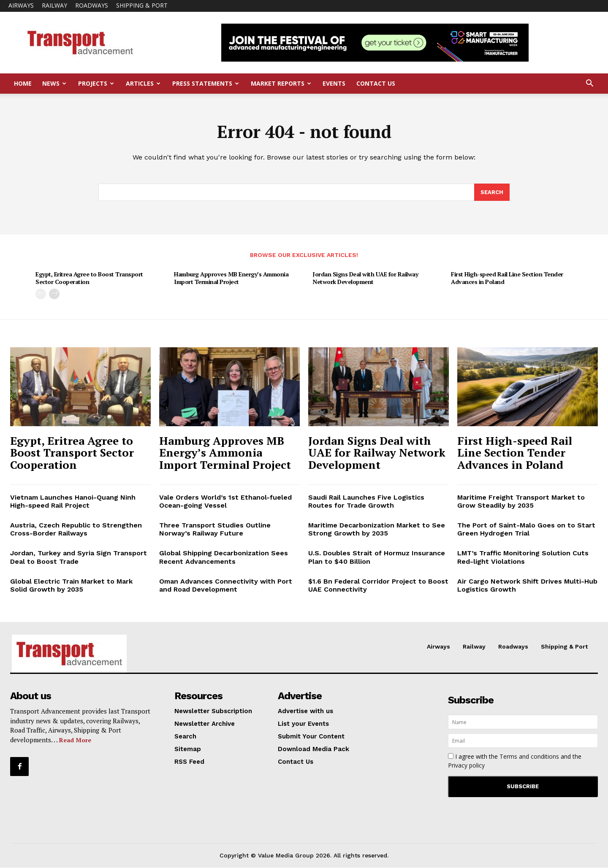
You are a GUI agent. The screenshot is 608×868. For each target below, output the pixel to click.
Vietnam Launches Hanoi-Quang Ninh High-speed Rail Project (73, 502)
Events (334, 83)
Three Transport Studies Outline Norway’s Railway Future (215, 530)
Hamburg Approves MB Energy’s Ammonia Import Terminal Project (231, 279)
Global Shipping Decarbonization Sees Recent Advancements (224, 558)
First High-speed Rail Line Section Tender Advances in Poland (507, 279)
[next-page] (54, 294)
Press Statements (206, 83)
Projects (96, 83)
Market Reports (281, 83)
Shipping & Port (142, 5)
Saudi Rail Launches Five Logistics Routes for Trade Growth (366, 502)
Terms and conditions (529, 757)
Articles (143, 83)
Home (23, 83)
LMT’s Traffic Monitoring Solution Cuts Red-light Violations (523, 558)
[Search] (492, 193)
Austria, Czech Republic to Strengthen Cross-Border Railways (76, 530)
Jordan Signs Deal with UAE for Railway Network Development (365, 279)
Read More (75, 740)
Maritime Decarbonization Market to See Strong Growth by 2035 (377, 530)
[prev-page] (41, 294)
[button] (589, 84)
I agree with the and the (515, 762)
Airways (21, 5)
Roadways (92, 5)
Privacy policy (466, 766)
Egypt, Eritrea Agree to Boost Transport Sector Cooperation (89, 279)
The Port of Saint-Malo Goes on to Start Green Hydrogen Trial (526, 530)
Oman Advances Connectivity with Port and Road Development (226, 586)
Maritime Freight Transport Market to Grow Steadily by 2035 (521, 502)
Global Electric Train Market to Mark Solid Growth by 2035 (71, 586)
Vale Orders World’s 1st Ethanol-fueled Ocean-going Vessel (225, 502)
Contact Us (376, 83)
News (54, 83)
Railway (54, 5)
